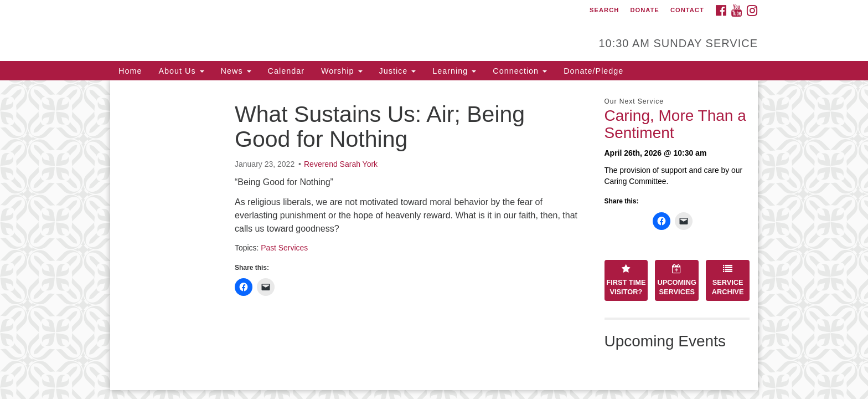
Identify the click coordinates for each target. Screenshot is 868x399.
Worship (342, 71)
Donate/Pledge (593, 71)
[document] (434, 235)
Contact (687, 10)
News (236, 71)
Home (130, 71)
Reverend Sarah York (341, 164)
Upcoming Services (677, 280)
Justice (398, 71)
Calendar (286, 71)
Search (604, 10)
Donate (644, 10)
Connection (520, 71)
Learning (454, 71)
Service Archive (728, 280)
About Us (181, 71)
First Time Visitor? (626, 280)
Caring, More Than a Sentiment (675, 124)
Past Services (284, 248)
